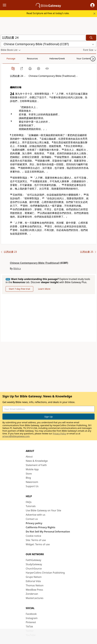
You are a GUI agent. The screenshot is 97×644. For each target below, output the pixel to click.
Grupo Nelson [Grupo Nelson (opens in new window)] (34, 577)
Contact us (32, 519)
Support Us (32, 486)
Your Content (60, 58)
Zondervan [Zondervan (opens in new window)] (32, 594)
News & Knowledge (37, 461)
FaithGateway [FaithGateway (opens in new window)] (34, 560)
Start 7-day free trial (19, 289)
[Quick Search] (43, 38)
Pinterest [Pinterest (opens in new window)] (31, 622)
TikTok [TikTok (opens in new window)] (29, 627)
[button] (92, 5)
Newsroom (32, 482)
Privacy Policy (59, 434)
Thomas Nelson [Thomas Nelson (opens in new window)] (35, 585)
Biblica (17, 269)
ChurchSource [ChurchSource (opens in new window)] (34, 569)
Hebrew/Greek (40, 58)
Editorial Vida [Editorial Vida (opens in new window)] (33, 581)
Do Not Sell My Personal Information (48, 532)
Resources (22, 58)
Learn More (44, 289)
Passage (8, 58)
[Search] (91, 38)
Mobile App (32, 469)
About (29, 457)
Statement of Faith (36, 465)
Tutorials (31, 506)
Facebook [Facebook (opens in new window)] (31, 614)
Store (29, 474)
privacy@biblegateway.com (16, 436)
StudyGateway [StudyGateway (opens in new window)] (34, 564)
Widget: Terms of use (38, 544)
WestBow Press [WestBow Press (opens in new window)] (34, 590)
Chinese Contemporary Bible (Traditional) (35, 263)
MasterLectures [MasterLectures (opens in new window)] (35, 598)
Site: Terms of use (36, 540)
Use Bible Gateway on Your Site (43, 510)
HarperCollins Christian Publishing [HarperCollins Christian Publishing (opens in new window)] (45, 573)
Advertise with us (36, 515)
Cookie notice (34, 536)
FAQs (29, 502)
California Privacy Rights (41, 527)
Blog (28, 478)
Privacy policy (34, 523)
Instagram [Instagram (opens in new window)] (32, 618)
